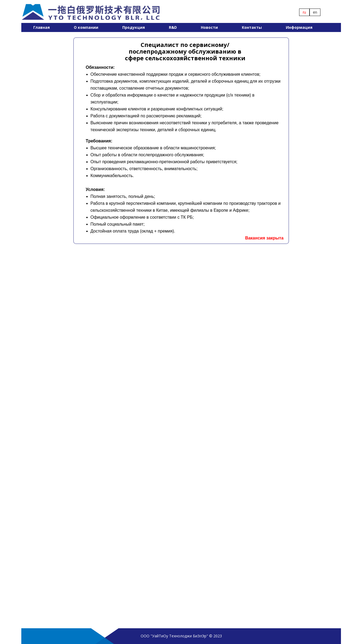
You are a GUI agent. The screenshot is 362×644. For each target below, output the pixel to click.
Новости (209, 27)
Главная (42, 27)
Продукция (134, 27)
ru (304, 12)
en (315, 12)
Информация (299, 27)
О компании (86, 27)
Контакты (252, 27)
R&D (173, 27)
